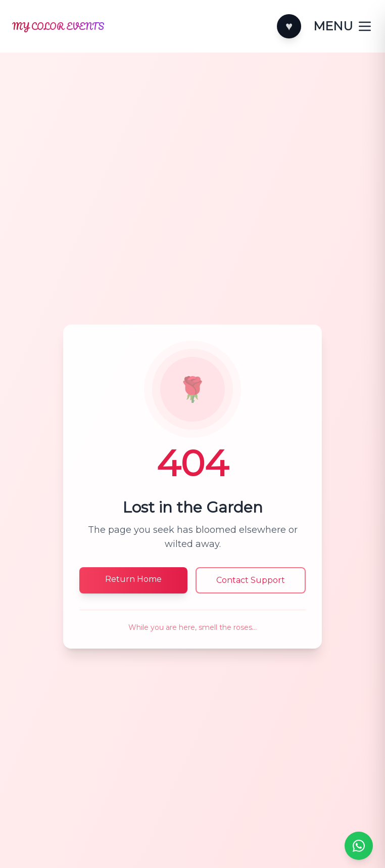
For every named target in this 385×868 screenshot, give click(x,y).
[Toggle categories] (343, 26)
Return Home (133, 579)
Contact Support (251, 580)
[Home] (141, 26)
